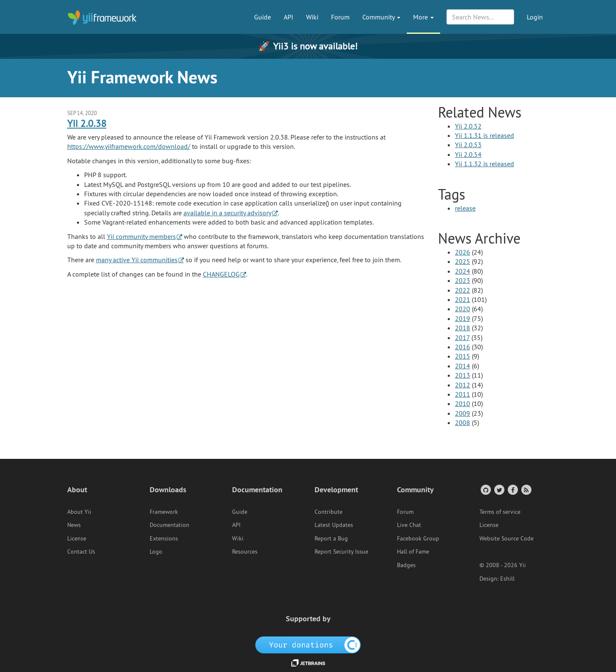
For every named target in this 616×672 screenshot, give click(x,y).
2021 (463, 299)
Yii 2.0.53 (468, 145)
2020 (463, 309)
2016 (463, 347)
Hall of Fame (413, 551)
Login (535, 17)
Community (381, 17)
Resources (245, 551)
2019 (463, 318)
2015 (463, 356)
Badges (406, 565)
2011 (463, 394)
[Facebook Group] (512, 490)
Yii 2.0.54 (468, 154)
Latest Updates (334, 525)
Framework (164, 512)
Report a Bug (331, 538)
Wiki (312, 17)
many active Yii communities (137, 260)
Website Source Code (506, 538)
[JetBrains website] (308, 662)
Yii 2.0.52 (468, 126)
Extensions (164, 538)
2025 (463, 261)
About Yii (79, 512)
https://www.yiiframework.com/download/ (129, 146)
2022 (463, 290)
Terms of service (500, 512)
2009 (463, 413)
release (465, 208)
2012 (463, 385)
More (423, 17)
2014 (463, 366)
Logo (156, 551)
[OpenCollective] (308, 645)
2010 (463, 403)
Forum (340, 17)
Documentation (170, 525)
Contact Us (81, 551)
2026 (463, 252)
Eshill (507, 579)
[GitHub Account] (485, 490)
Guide (263, 17)
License (77, 538)
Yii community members (141, 236)
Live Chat (409, 525)
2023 (463, 280)
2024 (463, 271)
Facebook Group (418, 538)
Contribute (329, 512)
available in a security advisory (227, 213)
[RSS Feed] (526, 490)
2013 (463, 375)
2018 (463, 328)
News (74, 525)
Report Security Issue (341, 551)
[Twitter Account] (499, 490)
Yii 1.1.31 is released (485, 135)
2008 (463, 422)
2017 (462, 337)
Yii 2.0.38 (87, 123)
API (289, 17)
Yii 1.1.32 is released (485, 164)
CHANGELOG (221, 274)
